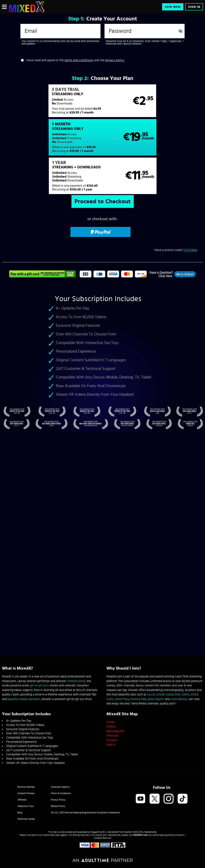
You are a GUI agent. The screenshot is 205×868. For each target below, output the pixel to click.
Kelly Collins (182, 695)
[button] (52, 103)
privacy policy (115, 60)
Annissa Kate (138, 699)
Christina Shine (76, 681)
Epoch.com (37, 835)
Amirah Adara (165, 695)
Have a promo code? (176, 216)
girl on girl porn (40, 685)
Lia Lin (151, 695)
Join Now (173, 7)
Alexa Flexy (122, 699)
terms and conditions (79, 60)
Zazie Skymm (156, 699)
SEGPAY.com (141, 835)
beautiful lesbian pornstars (24, 699)
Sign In (194, 7)
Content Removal (103, 838)
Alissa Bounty (179, 699)
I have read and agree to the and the (75, 60)
